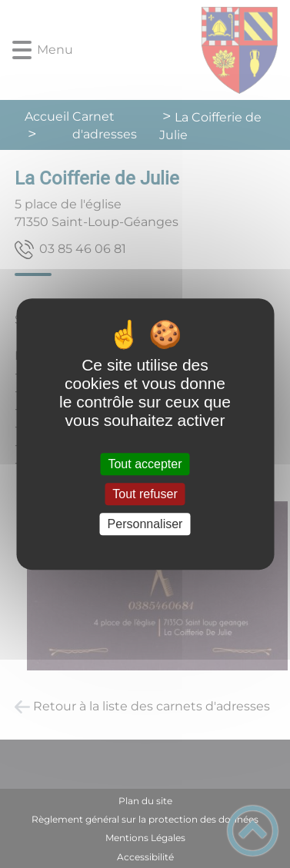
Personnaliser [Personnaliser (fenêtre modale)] (145, 524)
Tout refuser (145, 494)
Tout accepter (145, 464)
